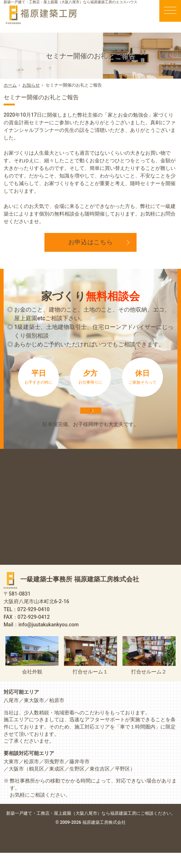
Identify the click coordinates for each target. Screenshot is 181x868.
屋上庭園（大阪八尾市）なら (115, 828)
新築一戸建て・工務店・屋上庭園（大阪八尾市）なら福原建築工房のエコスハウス (70, 2)
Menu (170, 11)
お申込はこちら (91, 242)
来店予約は (90, 418)
